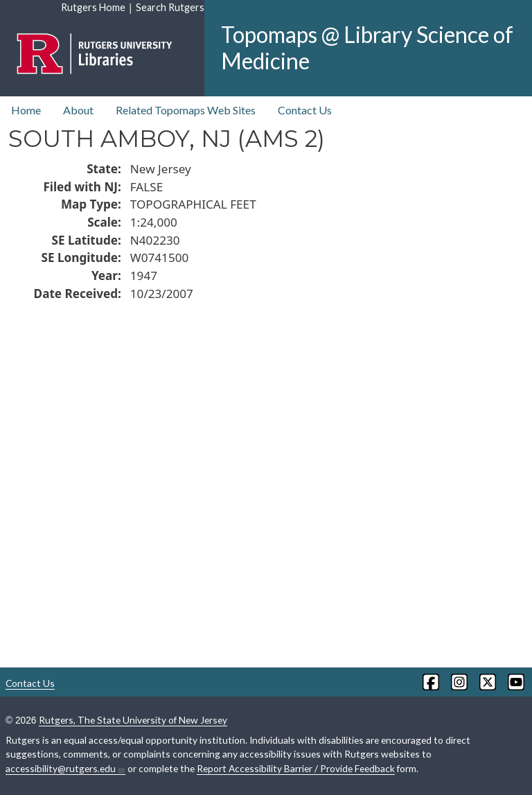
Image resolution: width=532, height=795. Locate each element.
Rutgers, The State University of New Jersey (133, 720)
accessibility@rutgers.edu (65, 769)
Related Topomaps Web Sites (186, 110)
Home (26, 110)
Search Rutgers (170, 7)
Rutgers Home (93, 7)
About (78, 110)
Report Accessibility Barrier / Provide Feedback (296, 768)
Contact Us (305, 110)
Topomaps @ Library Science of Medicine (367, 47)
